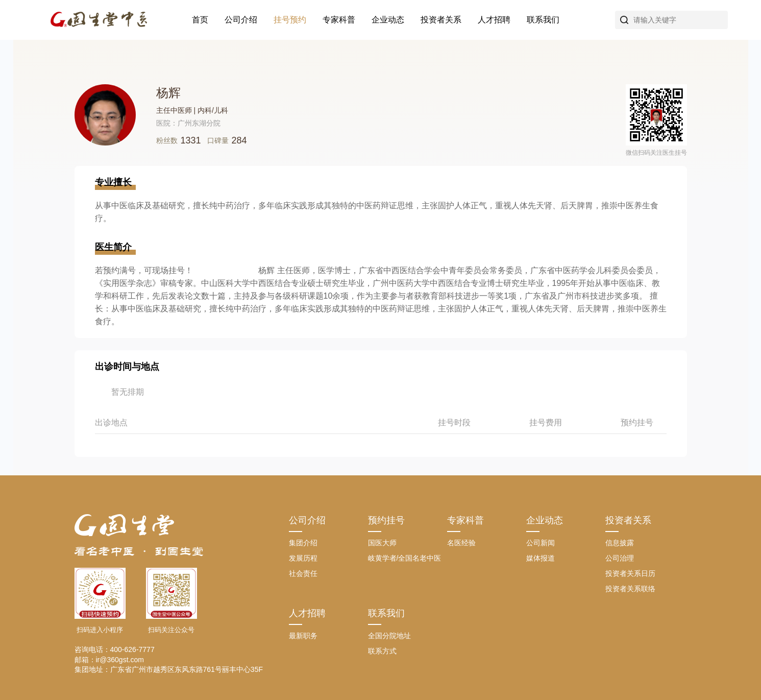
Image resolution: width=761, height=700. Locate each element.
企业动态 (388, 20)
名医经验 (461, 543)
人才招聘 (494, 20)
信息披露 (620, 543)
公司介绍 (241, 20)
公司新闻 (541, 543)
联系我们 (543, 20)
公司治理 (620, 558)
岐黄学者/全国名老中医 (405, 558)
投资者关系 (441, 20)
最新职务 (303, 636)
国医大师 (382, 543)
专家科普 (339, 20)
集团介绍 (303, 543)
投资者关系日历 (630, 573)
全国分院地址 (389, 636)
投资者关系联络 (630, 589)
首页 (200, 20)
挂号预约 (290, 20)
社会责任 (303, 573)
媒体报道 (541, 558)
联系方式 (382, 651)
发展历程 (303, 558)
